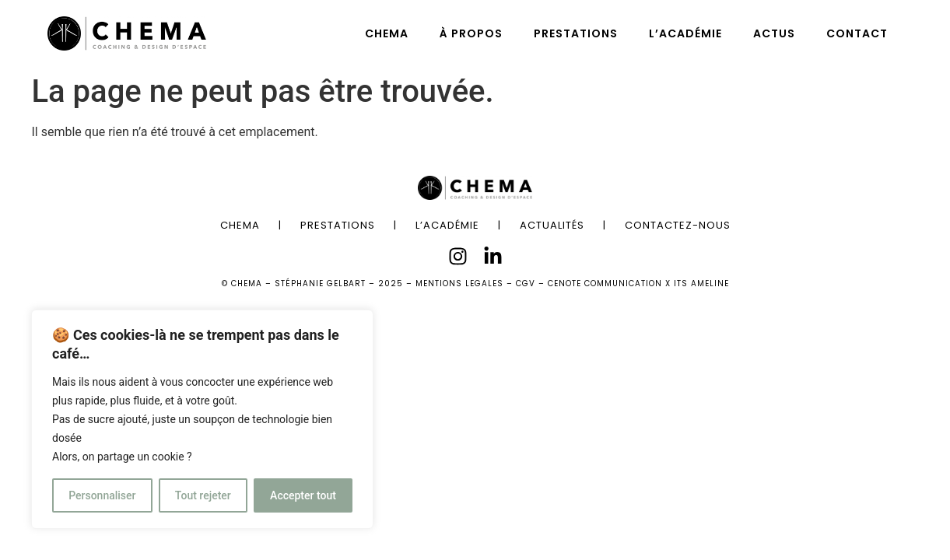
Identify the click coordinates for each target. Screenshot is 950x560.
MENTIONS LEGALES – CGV (475, 283)
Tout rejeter (203, 495)
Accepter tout (303, 495)
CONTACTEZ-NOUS (678, 225)
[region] (202, 419)
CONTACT (857, 33)
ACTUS (774, 33)
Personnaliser (102, 495)
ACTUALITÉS (552, 225)
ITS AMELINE (701, 283)
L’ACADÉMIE (685, 33)
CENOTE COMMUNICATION (605, 283)
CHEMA (387, 33)
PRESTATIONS (576, 33)
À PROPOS (471, 33)
